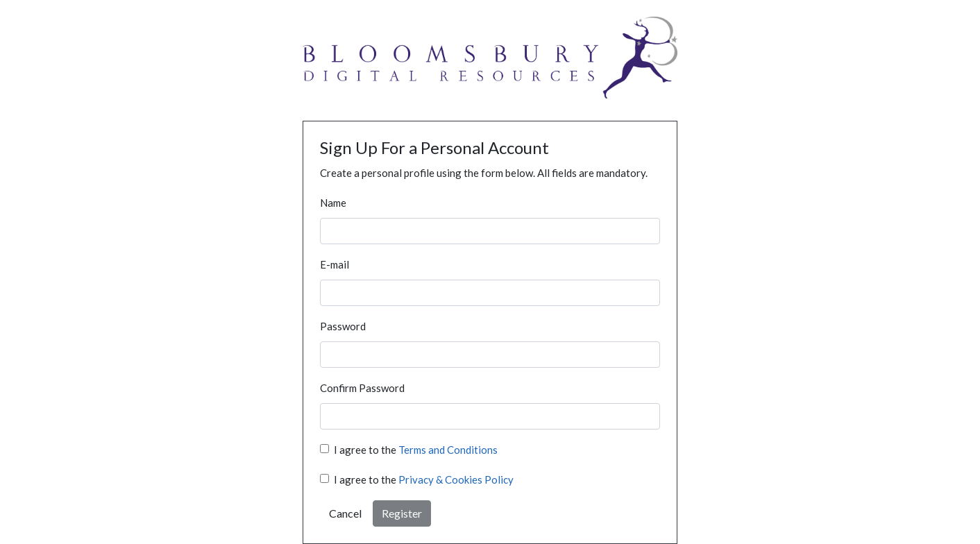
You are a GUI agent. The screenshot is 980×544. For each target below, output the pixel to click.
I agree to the (416, 450)
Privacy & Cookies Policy (456, 479)
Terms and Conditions (448, 450)
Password (343, 326)
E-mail (335, 264)
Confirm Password (362, 388)
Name (333, 203)
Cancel (345, 513)
